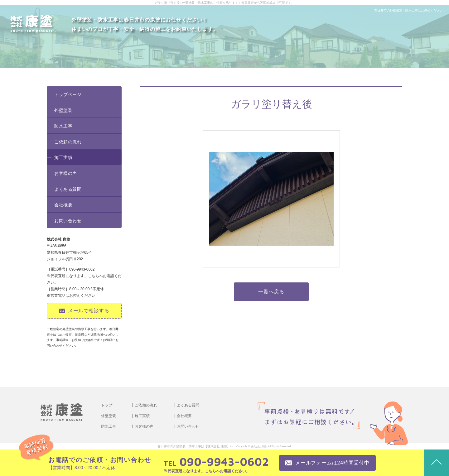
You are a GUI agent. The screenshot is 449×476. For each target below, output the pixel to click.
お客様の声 (66, 173)
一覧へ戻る (271, 292)
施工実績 (63, 157)
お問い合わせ (68, 221)
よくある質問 (68, 189)
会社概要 (63, 205)
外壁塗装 (63, 110)
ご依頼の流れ (68, 142)
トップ (107, 405)
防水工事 (63, 126)
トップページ (68, 94)
